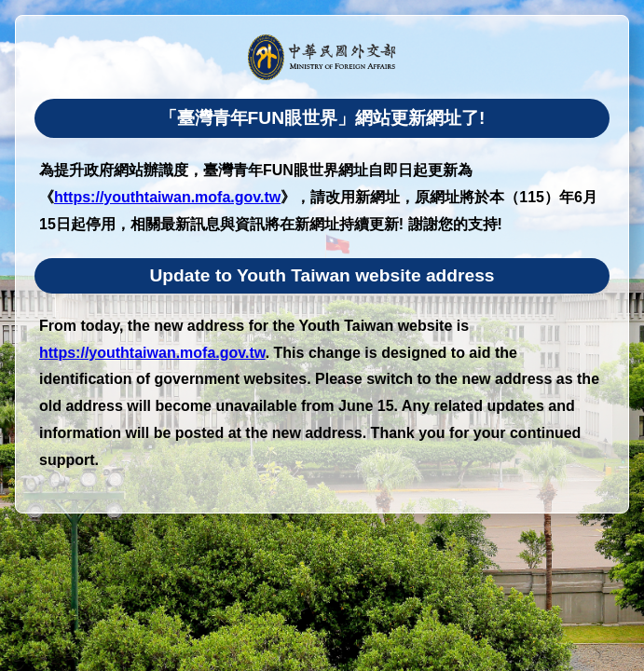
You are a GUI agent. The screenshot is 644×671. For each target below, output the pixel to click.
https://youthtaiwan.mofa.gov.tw (167, 197)
